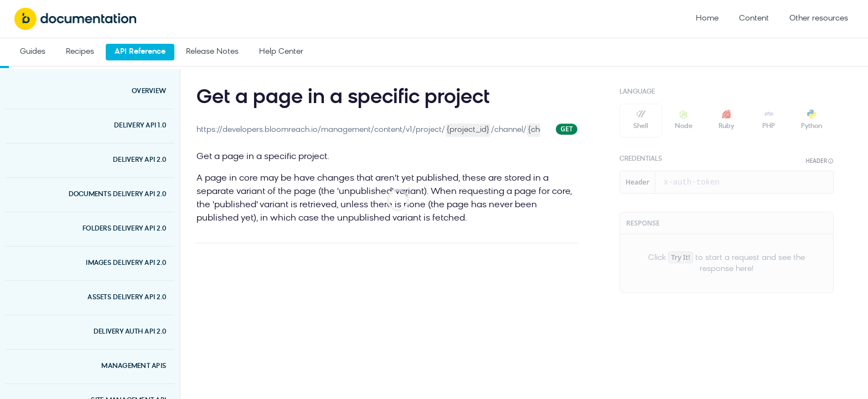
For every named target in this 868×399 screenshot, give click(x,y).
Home (707, 19)
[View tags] (497, 95)
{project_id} (468, 130)
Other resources (819, 19)
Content (754, 19)
